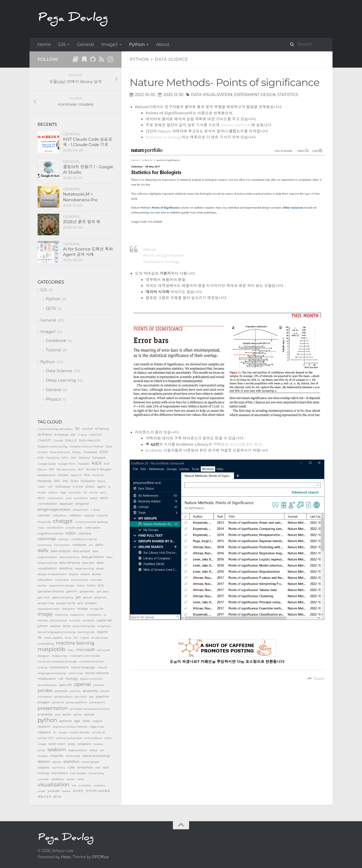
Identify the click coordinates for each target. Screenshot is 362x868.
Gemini (84, 458)
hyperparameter (49, 609)
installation (94, 615)
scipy (72, 744)
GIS (62, 44)
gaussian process (51, 591)
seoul (93, 750)
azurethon (81, 498)
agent (102, 487)
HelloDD (84, 464)
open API (65, 685)
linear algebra (53, 638)
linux (68, 638)
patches (75, 691)
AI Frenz (45, 434)
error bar (96, 580)
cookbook (80, 545)
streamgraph (91, 762)
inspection (77, 615)
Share (316, 679)
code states (92, 528)
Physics (53, 399)
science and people (69, 738)
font (101, 585)
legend (102, 632)
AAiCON (87, 429)
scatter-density (80, 732)
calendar (44, 515)
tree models (78, 773)
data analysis (61, 551)
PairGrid (98, 475)
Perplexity (45, 481)
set (102, 750)
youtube (54, 791)
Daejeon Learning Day (53, 446)
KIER (97, 463)
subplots (44, 768)
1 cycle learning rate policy (55, 429)
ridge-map (97, 727)
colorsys (64, 539)
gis (78, 597)
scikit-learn (57, 744)
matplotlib (51, 649)
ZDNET (90, 487)
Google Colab (47, 464)
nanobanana (59, 667)
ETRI (41, 458)
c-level (95, 510)
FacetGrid (53, 458)
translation (60, 773)
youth (42, 791)
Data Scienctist (60, 452)
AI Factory (102, 429)
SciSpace (88, 481)
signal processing (96, 756)
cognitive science (50, 533)
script (41, 750)
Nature (150, 249)
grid (80, 603)
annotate (75, 492)
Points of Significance (163, 255)
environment (79, 580)
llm (76, 638)
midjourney (60, 656)
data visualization (212, 95)
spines (57, 762)
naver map (75, 673)
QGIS (51, 308)
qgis (77, 721)
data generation (93, 557)
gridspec (91, 603)
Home (44, 44)
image (83, 608)
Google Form (67, 464)
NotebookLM (46, 475)
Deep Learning (61, 380)
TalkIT (42, 487)
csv (91, 545)
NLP (80, 469)
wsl (74, 785)
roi (55, 732)
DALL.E (71, 440)
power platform (77, 702)
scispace (85, 744)
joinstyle (75, 620)
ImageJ (110, 44)
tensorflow (85, 767)
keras (67, 626)
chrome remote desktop (91, 522)
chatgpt (63, 521)
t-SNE (71, 768)
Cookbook (56, 340)
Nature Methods (236, 125)
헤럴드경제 (44, 797)
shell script (73, 756)
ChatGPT (45, 440)
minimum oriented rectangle (57, 661)
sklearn (44, 761)
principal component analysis (90, 709)
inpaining (61, 615)
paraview (61, 691)
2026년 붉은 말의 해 (82, 222)
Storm (102, 481)
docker (97, 574)
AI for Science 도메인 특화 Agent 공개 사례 (88, 252)
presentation (53, 708)
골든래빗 (78, 791)
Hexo (66, 857)
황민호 (57, 797)
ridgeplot (44, 732)
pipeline (102, 696)
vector (70, 779)
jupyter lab (104, 620)
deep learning (84, 568)
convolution (62, 545)
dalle (43, 550)
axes (69, 498)
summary (59, 768)
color (71, 533)
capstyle (89, 515)
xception (99, 785)
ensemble (62, 580)
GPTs (65, 458)
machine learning (75, 643)
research (44, 727)
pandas (45, 690)
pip (91, 697)
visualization (53, 785)
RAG (57, 481)
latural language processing (56, 632)
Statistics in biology (164, 137)
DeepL (77, 452)
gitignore (101, 597)
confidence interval (84, 539)
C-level (83, 435)
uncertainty (96, 773)
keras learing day (84, 626)
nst (61, 679)
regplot (98, 721)
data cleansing (69, 557)
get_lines (44, 597)
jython (43, 626)
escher (42, 585)
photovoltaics (63, 697)
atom (41, 498)
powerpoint (97, 702)
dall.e (99, 545)
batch (94, 498)
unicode (43, 779)
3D (77, 429)
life (40, 638)
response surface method (70, 727)
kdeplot (55, 626)
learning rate (86, 632)
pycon (67, 714)
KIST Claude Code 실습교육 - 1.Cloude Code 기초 (88, 142)
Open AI (76, 475)
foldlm (91, 585)
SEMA (74, 481)
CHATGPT (96, 435)
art (85, 492)
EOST (104, 452)
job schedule (58, 620)
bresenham (81, 510)
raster (86, 721)
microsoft (85, 650)
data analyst (81, 551)
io (105, 615)
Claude (58, 440)
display (73, 574)
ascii (103, 492)
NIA (52, 469)
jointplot (88, 620)
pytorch (65, 721)
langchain (104, 626)
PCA (87, 475)
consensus (45, 545)
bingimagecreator (54, 509)
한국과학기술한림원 (98, 791)
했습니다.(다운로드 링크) (219, 444)
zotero (66, 791)
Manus (42, 469)
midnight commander (85, 656)
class (41, 528)
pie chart (81, 697)
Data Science (171, 59)
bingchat (82, 504)
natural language (83, 667)
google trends (66, 603)
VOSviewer (63, 487)
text (98, 768)
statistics (288, 95)
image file (97, 609)
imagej (45, 614)
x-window (85, 785)
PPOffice (101, 857)
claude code (74, 528)
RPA (65, 481)
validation (57, 779)
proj (58, 714)
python (47, 720)
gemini (72, 591)
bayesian (66, 504)
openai (83, 684)
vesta (81, 779)
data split (88, 563)
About (163, 44)
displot (85, 574)
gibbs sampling (63, 597)
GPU (73, 458)
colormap (47, 539)
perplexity (91, 691)
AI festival (61, 435)
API (73, 435)
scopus (98, 744)
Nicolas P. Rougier (99, 469)
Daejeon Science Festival (87, 446)
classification (55, 528)
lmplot (85, 638)
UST (50, 487)
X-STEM (78, 487)
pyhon (78, 714)
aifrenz (53, 492)
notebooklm (47, 679)
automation (55, 498)
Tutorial (53, 350)
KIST (107, 464)
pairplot (98, 685)
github (88, 597)
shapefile (57, 756)
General (85, 44)
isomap (43, 620)
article (93, 492)
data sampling (70, 563)
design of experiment (52, 574)
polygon (44, 702)
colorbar (85, 533)
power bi (58, 702)
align (63, 492)
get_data (103, 591)
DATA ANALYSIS (90, 440)
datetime (66, 568)
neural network (97, 673)
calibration (59, 515)
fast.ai (81, 585)
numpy (72, 679)
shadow (43, 756)
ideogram (69, 609)
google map (46, 603)
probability (45, 714)
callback (75, 515)
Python (137, 44)
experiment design (255, 95)
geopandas (87, 591)
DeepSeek (91, 452)
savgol (63, 732)
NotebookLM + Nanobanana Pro (80, 197)
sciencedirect (93, 738)
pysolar (90, 714)
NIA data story (66, 469)
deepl (100, 568)
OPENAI (63, 475)
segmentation (78, 750)
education (45, 580)
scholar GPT (46, 738)
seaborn (57, 750)
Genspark (99, 458)
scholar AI (99, 732)
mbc (71, 650)
